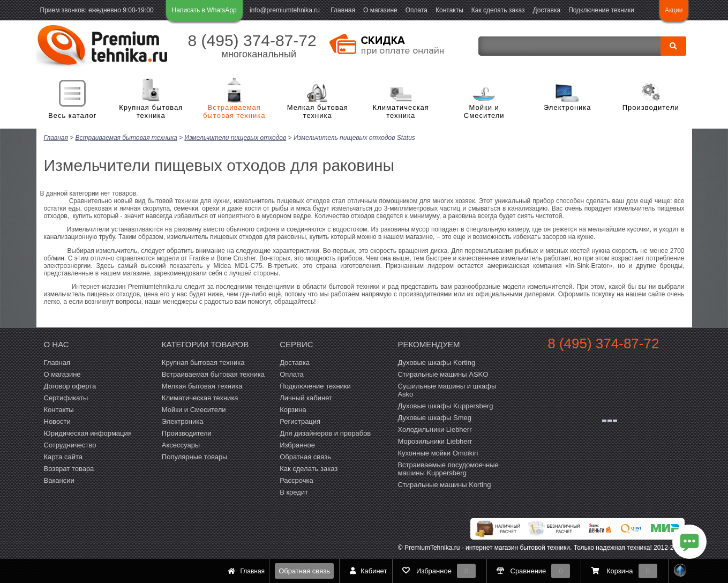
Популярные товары (195, 456)
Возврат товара (69, 468)
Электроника (568, 107)
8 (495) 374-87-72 (252, 40)
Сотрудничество (70, 444)
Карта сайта (63, 456)
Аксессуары (181, 444)
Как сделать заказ (498, 10)
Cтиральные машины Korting (444, 484)
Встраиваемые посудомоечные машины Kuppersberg (448, 468)
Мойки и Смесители (484, 112)
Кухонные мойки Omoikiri (438, 453)
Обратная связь (304, 571)
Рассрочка (297, 480)
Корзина (293, 409)
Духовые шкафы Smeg (434, 417)
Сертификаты (66, 397)
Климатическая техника (401, 112)
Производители (651, 107)
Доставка (547, 10)
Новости (57, 421)
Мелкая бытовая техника (318, 112)
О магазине (380, 10)
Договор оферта (70, 386)
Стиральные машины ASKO (443, 374)
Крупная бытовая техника (151, 112)
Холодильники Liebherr (434, 429)
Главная (343, 10)
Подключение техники (601, 10)
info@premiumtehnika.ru (285, 10)
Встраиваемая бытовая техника (234, 112)
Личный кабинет (306, 397)
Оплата (416, 10)
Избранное (297, 444)
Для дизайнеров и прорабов (325, 433)
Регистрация (300, 421)
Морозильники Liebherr (435, 441)
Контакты (449, 10)
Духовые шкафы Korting (436, 362)
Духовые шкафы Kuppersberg (445, 405)
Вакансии (59, 480)
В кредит (294, 492)
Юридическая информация (88, 433)
